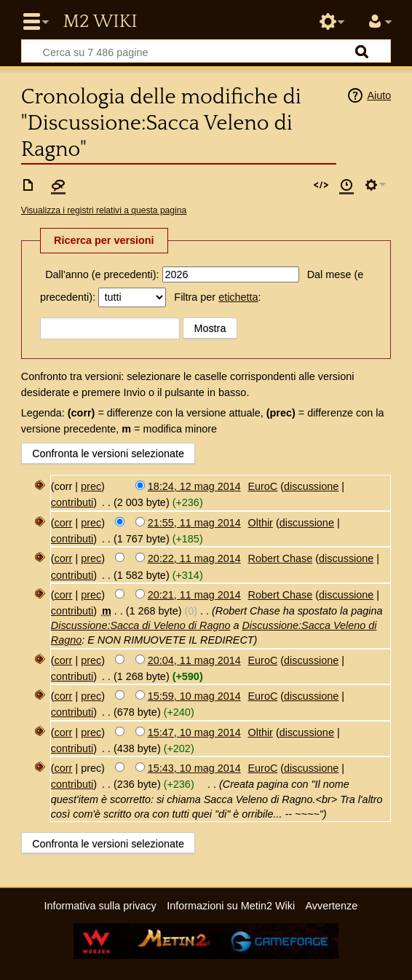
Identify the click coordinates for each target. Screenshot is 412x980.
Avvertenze (331, 906)
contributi (72, 502)
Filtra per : (217, 297)
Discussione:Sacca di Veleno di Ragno (141, 625)
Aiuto (379, 95)
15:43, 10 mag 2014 (194, 768)
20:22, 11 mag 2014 (194, 558)
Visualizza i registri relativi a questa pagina (104, 210)
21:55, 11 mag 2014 (194, 523)
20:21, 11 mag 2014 (194, 595)
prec (91, 486)
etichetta (238, 297)
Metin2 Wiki (100, 22)
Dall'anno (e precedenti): (102, 274)
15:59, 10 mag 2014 (194, 696)
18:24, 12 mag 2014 (194, 486)
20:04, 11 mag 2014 (194, 660)
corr (64, 523)
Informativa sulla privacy (100, 906)
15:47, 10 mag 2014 (194, 732)
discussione (311, 486)
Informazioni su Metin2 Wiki (231, 906)
